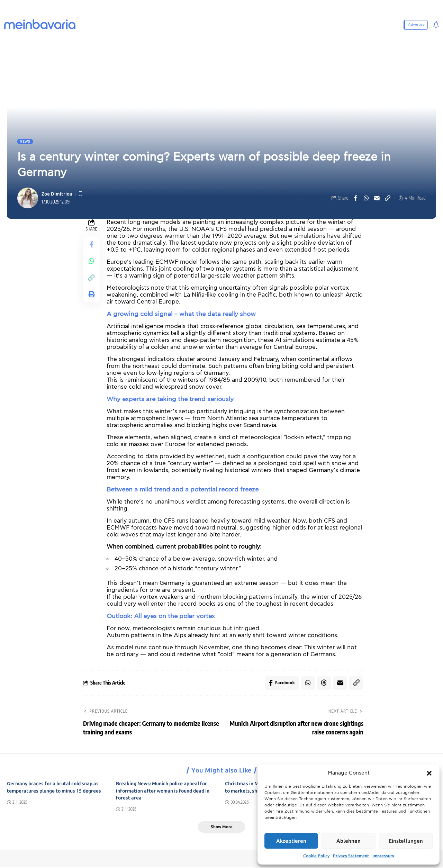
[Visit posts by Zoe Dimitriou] (28, 198)
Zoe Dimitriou (57, 194)
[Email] (377, 198)
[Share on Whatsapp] (366, 198)
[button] (429, 773)
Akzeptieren (291, 841)
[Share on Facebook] (355, 198)
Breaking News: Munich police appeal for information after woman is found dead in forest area (163, 791)
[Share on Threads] (324, 683)
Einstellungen (406, 841)
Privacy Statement (351, 856)
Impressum (383, 856)
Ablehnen (349, 841)
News (25, 142)
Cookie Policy (316, 856)
